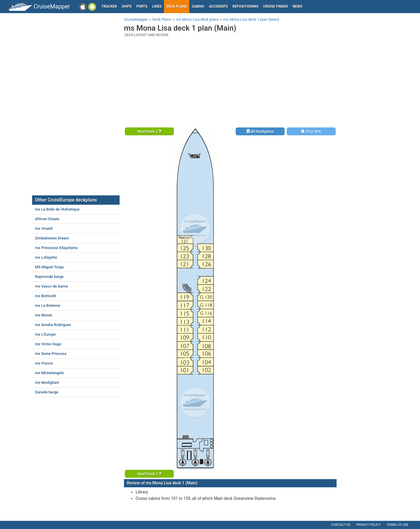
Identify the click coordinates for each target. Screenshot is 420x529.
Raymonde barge (49, 277)
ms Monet (44, 315)
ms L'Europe (45, 334)
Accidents (218, 6)
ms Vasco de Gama (51, 286)
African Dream (47, 219)
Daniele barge (47, 392)
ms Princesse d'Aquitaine (56, 248)
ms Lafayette (46, 257)
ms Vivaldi (44, 228)
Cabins (198, 6)
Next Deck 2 (149, 131)
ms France (44, 363)
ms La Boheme (48, 305)
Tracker (109, 6)
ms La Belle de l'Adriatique (57, 209)
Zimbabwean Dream (52, 238)
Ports (142, 6)
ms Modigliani (47, 382)
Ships (127, 6)
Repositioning (245, 6)
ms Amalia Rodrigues (53, 325)
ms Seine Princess (51, 354)
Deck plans (177, 6)
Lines (157, 6)
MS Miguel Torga (49, 267)
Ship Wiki (311, 131)
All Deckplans (260, 131)
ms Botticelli (46, 296)
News (297, 6)
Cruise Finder (275, 6)
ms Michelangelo (49, 373)
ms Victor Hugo (48, 344)
